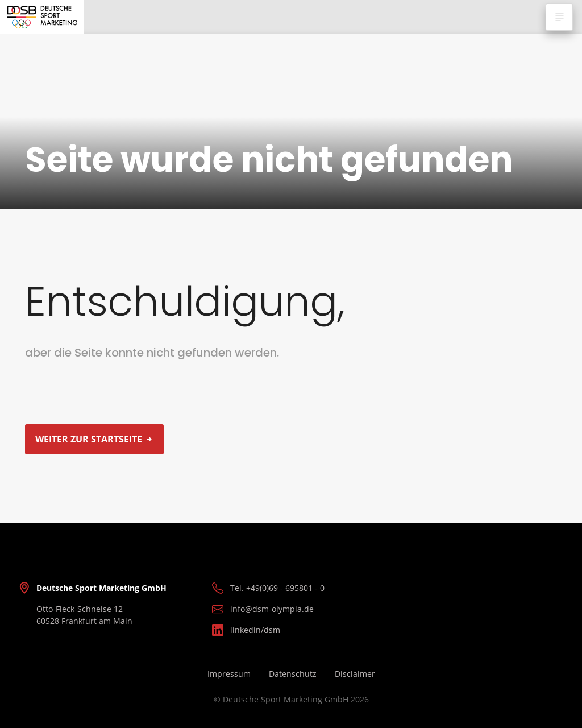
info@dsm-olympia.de (272, 609)
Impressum (229, 674)
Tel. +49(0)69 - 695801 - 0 (277, 588)
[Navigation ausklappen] (559, 17)
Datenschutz (293, 674)
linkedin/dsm (255, 630)
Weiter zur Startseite (89, 439)
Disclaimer (355, 674)
